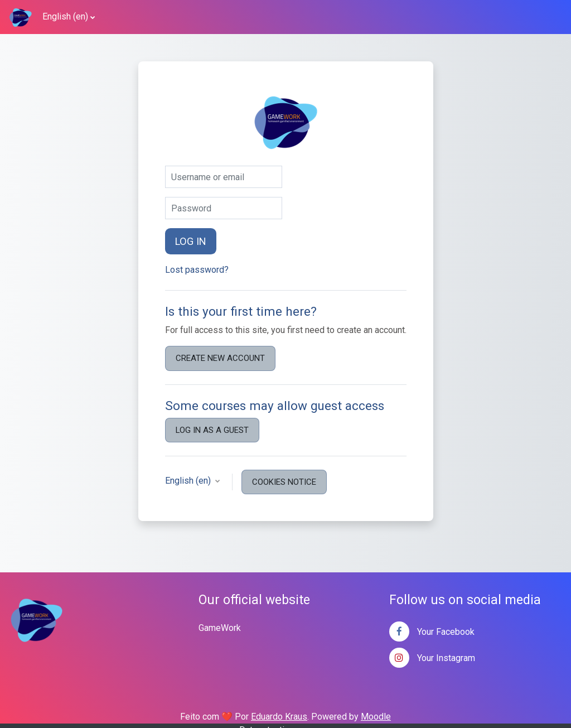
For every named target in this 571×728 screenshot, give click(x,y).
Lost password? (197, 270)
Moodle (376, 717)
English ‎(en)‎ (65, 16)
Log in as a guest (212, 430)
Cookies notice (284, 482)
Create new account (220, 358)
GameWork (220, 628)
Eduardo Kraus (279, 717)
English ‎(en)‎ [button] (189, 481)
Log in (191, 241)
